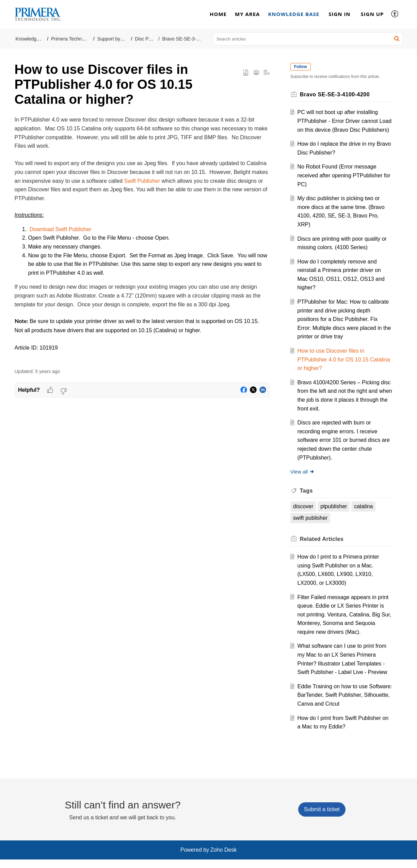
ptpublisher (335, 515)
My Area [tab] (247, 14)
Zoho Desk (223, 859)
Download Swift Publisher (60, 229)
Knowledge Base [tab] (294, 14)
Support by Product (118, 39)
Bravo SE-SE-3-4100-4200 (191, 39)
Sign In (339, 14)
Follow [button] (302, 67)
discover (305, 515)
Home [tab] (218, 14)
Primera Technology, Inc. (77, 39)
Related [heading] (323, 548)
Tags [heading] (308, 499)
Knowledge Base (34, 39)
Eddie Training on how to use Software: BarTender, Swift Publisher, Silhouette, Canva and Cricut (343, 704)
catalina (365, 515)
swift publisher (312, 527)
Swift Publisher (142, 181)
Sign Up (372, 14)
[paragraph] (142, 238)
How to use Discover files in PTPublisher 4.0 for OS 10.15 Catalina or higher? (334, 368)
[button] (395, 14)
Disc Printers (148, 39)
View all (304, 480)
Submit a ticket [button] (322, 818)
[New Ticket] (322, 818)
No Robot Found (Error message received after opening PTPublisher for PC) (341, 184)
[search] (308, 39)
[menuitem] (339, 14)
